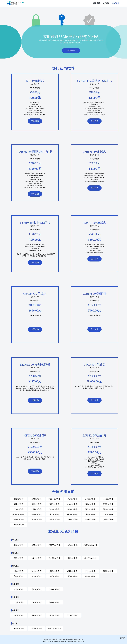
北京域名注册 (19, 499)
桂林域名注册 (55, 602)
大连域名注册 (37, 558)
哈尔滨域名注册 (55, 558)
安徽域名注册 (19, 504)
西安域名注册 (19, 628)
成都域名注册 (37, 615)
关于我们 (106, 3)
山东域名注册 (72, 504)
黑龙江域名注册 (19, 514)
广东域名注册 (19, 509)
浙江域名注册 (55, 504)
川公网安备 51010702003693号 (75, 641)
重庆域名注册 (55, 519)
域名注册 (96, 3)
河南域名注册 (72, 509)
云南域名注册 (90, 519)
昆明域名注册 (72, 615)
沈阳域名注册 (19, 558)
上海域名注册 (108, 499)
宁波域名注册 (90, 571)
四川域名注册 (72, 519)
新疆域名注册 (37, 519)
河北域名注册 (72, 499)
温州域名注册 (108, 571)
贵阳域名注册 (55, 615)
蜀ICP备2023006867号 (60, 641)
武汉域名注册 (37, 589)
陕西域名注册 (72, 514)
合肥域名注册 (55, 576)
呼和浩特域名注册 (90, 545)
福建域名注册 (90, 504)
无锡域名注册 (55, 571)
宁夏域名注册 (108, 514)
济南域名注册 (19, 576)
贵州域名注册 (108, 519)
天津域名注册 (37, 499)
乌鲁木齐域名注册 (55, 628)
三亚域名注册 (37, 602)
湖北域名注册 (90, 509)
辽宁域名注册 (55, 514)
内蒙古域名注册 (55, 499)
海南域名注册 (55, 509)
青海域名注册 (19, 519)
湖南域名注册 (108, 509)
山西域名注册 (90, 499)
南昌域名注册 (90, 576)
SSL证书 (116, 3)
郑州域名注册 (19, 589)
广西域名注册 (37, 509)
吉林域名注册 (37, 514)
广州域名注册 (19, 602)
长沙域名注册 (55, 589)
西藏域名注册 (19, 524)
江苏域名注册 (37, 504)
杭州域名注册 (72, 571)
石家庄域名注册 (55, 545)
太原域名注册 (72, 545)
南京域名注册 (37, 571)
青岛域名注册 (37, 576)
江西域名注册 (108, 504)
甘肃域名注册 (90, 514)
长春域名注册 (72, 558)
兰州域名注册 (37, 628)
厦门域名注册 (72, 576)
